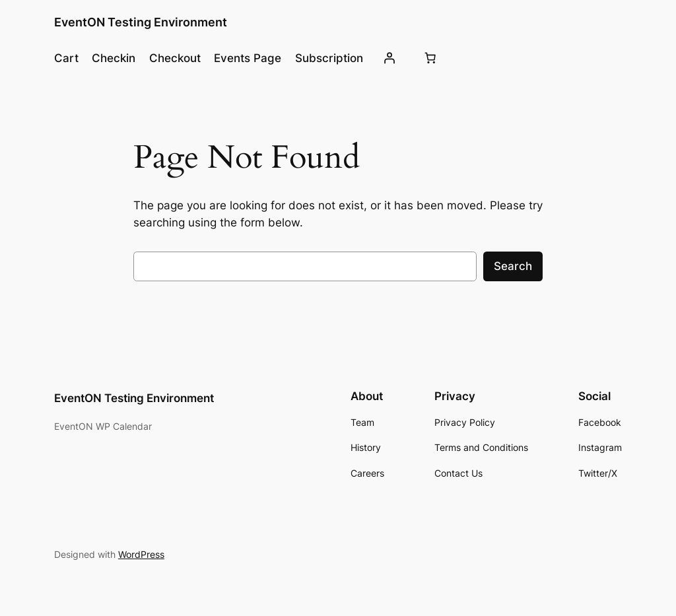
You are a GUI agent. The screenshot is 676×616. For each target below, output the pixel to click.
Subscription (329, 58)
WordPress (141, 554)
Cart (66, 58)
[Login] (389, 58)
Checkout (175, 58)
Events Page (248, 58)
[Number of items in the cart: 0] (430, 58)
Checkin (114, 58)
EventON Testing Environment (141, 22)
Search (513, 266)
